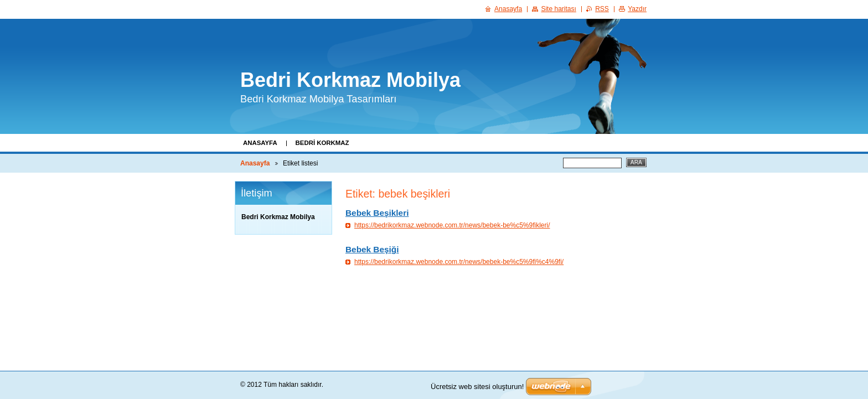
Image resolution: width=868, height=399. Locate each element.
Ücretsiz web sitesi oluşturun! (477, 387)
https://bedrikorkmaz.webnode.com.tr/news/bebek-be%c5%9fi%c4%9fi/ (459, 262)
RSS (602, 9)
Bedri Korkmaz (322, 143)
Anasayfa (260, 143)
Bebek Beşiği (372, 249)
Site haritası (558, 9)
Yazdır (637, 9)
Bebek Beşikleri (377, 213)
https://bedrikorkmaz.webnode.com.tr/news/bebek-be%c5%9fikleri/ (452, 225)
